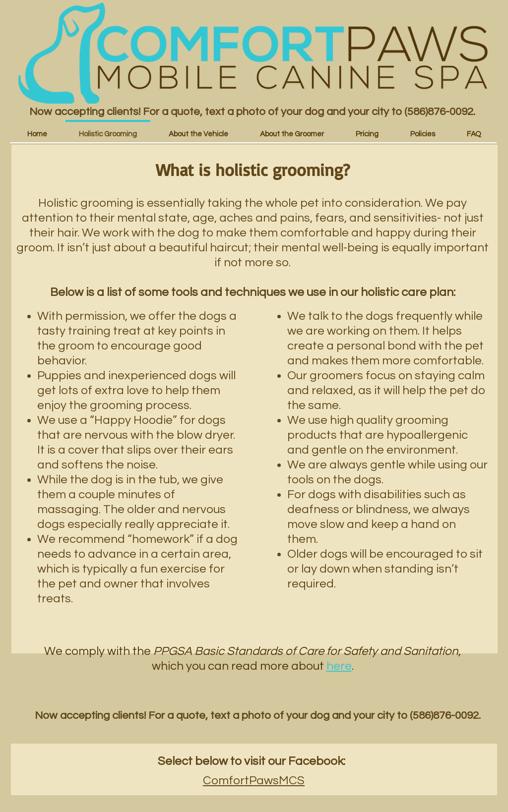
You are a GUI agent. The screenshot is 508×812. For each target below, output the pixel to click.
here (339, 666)
